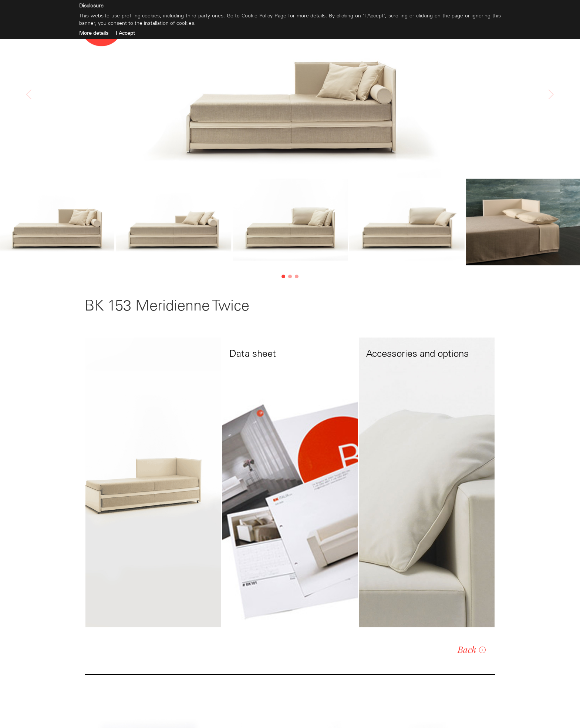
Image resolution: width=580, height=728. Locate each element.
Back (472, 649)
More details (94, 33)
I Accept (125, 33)
